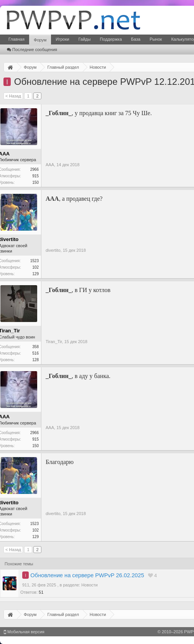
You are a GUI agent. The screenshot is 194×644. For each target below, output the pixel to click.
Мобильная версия (24, 632)
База (136, 39)
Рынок (156, 39)
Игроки (62, 39)
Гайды (84, 39)
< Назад (13, 96)
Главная (16, 39)
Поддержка (111, 39)
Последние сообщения (32, 50)
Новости (90, 585)
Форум (40, 40)
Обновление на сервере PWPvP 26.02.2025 (87, 575)
